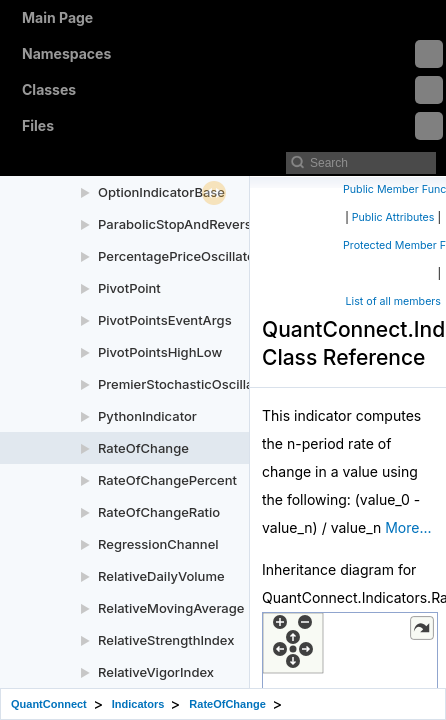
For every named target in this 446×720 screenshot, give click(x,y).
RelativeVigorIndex (156, 672)
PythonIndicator (147, 416)
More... (408, 527)
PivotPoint (129, 288)
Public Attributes (393, 217)
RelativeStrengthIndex (166, 640)
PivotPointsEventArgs (165, 320)
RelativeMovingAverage (171, 608)
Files (232, 126)
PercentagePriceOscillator (179, 256)
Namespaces (232, 54)
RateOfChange (143, 448)
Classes (232, 90)
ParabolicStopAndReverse (178, 224)
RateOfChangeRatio (159, 512)
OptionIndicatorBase (161, 192)
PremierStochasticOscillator (184, 384)
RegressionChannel (158, 544)
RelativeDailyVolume (161, 576)
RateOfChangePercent (167, 480)
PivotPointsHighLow (160, 352)
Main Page (57, 17)
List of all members (393, 301)
